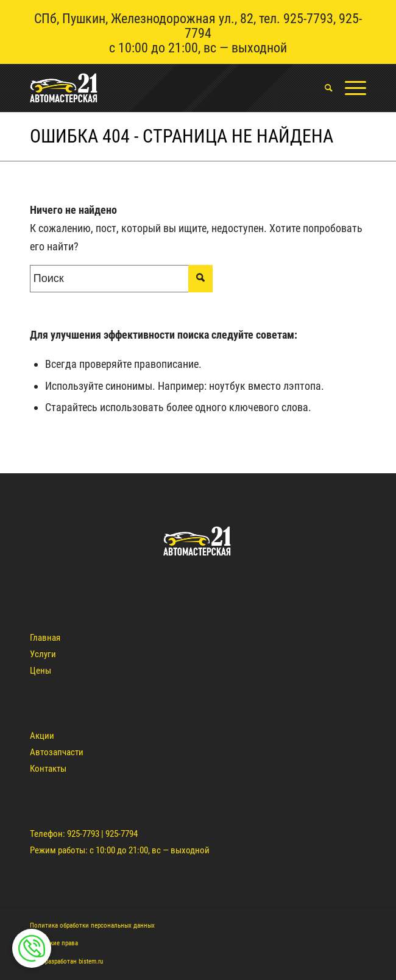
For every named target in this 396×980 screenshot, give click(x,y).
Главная (45, 638)
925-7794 (122, 834)
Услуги (43, 654)
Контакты (48, 769)
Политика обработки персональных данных (92, 925)
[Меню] (349, 88)
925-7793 (308, 19)
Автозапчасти (57, 752)
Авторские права (54, 943)
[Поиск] (323, 88)
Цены (41, 671)
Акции (42, 736)
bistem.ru (91, 961)
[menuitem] (323, 88)
